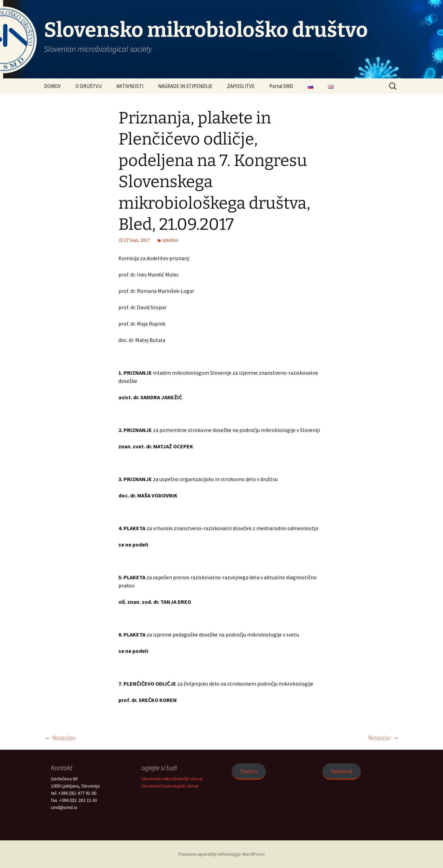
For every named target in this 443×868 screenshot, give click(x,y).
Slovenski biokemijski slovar (170, 786)
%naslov (60, 738)
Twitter (249, 771)
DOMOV (52, 86)
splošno (170, 240)
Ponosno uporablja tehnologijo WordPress (222, 854)
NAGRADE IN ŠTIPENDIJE (185, 86)
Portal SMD (281, 86)
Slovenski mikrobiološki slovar (172, 779)
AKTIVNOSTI (130, 86)
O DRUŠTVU (89, 86)
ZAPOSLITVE (241, 86)
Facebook (341, 771)
